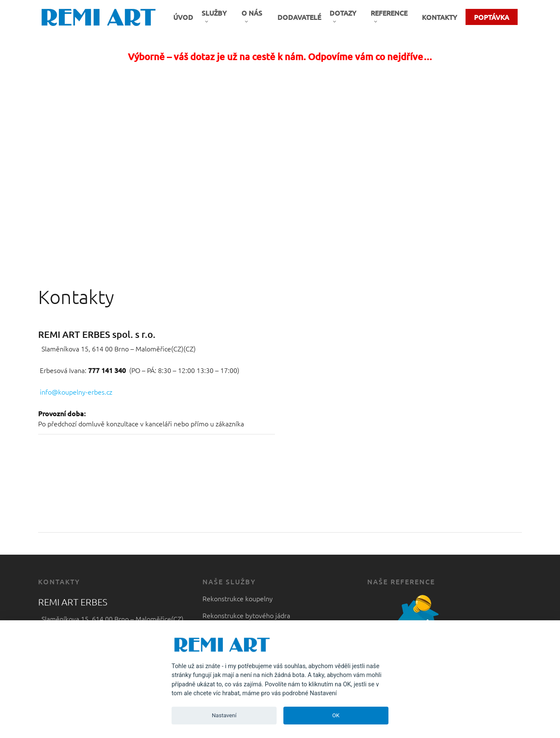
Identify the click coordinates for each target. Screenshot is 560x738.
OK (336, 715)
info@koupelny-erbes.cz (76, 392)
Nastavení (224, 715)
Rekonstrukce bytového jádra (246, 615)
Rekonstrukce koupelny (238, 598)
